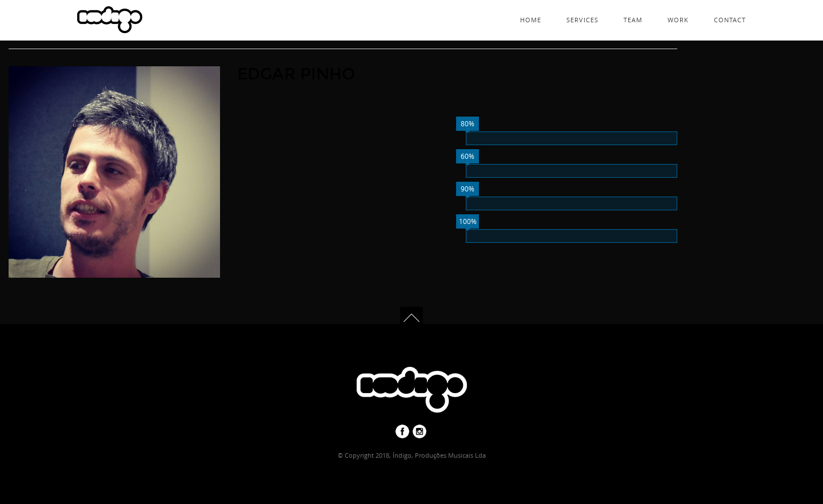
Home (531, 20)
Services (582, 20)
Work (678, 20)
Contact (730, 20)
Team (633, 20)
